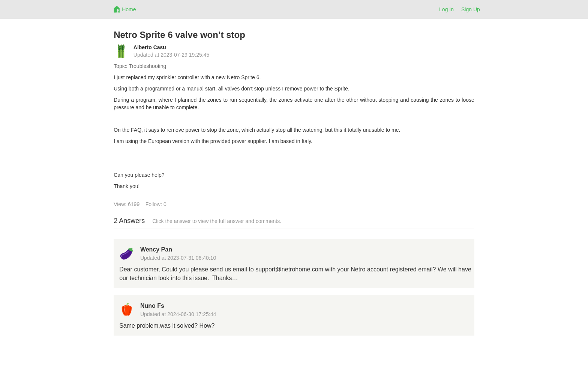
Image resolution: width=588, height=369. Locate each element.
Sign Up (471, 9)
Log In (446, 9)
